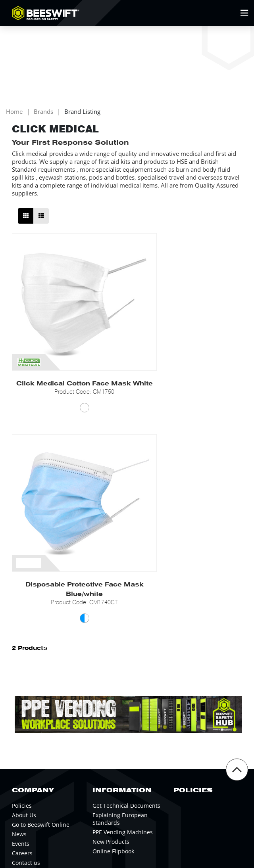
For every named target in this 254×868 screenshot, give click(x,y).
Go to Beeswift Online (41, 630)
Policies (22, 611)
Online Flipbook (113, 657)
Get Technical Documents (126, 611)
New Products (111, 647)
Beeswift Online (207, 761)
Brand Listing (82, 118)
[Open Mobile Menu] (244, 13)
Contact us (26, 668)
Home (14, 118)
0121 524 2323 (57, 761)
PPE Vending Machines (123, 638)
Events (21, 649)
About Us (24, 621)
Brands (43, 118)
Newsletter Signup (51, 735)
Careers (22, 659)
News (19, 640)
